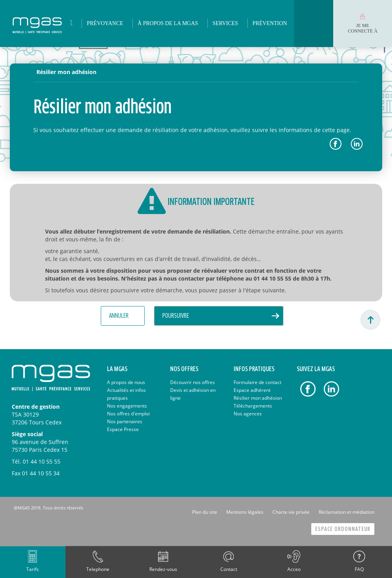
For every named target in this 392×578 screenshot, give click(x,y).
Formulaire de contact (258, 382)
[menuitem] (105, 24)
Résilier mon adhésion (66, 72)
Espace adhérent (252, 390)
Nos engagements (127, 406)
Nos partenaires (125, 421)
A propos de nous (126, 382)
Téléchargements (253, 406)
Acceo (294, 569)
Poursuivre (176, 316)
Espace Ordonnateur (343, 529)
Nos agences (248, 414)
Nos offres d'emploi (128, 414)
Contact (229, 569)
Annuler (119, 316)
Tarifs (33, 569)
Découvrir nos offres (192, 382)
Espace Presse (123, 429)
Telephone (98, 569)
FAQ (359, 569)
